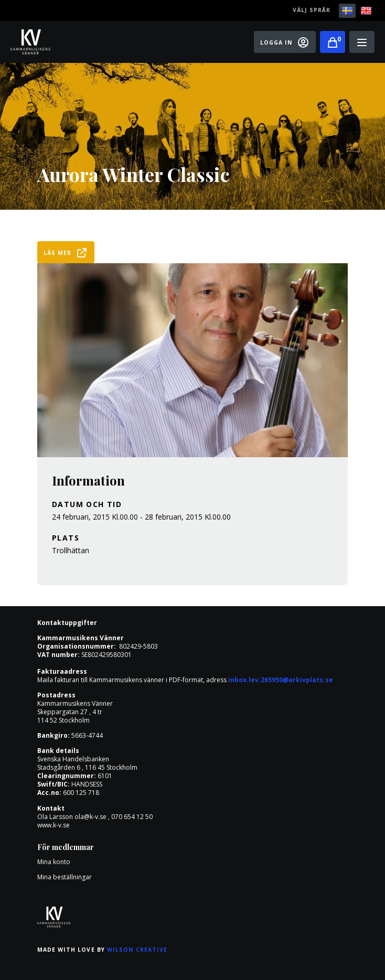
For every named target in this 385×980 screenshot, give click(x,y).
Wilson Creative (137, 950)
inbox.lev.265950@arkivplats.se (281, 680)
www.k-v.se (54, 825)
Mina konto (54, 862)
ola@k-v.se (90, 817)
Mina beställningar (65, 877)
